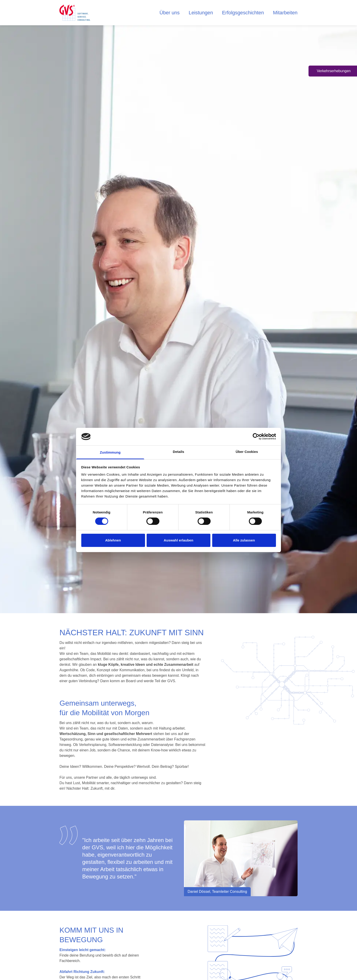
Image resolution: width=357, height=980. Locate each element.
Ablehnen (113, 540)
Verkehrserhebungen (334, 71)
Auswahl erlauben (178, 540)
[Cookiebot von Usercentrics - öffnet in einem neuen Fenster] (256, 436)
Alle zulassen (244, 540)
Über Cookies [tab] (247, 452)
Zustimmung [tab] (110, 452)
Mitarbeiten (286, 13)
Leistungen (207, 13)
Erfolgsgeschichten (247, 13)
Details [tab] (178, 452)
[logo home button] (76, 13)
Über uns (178, 13)
